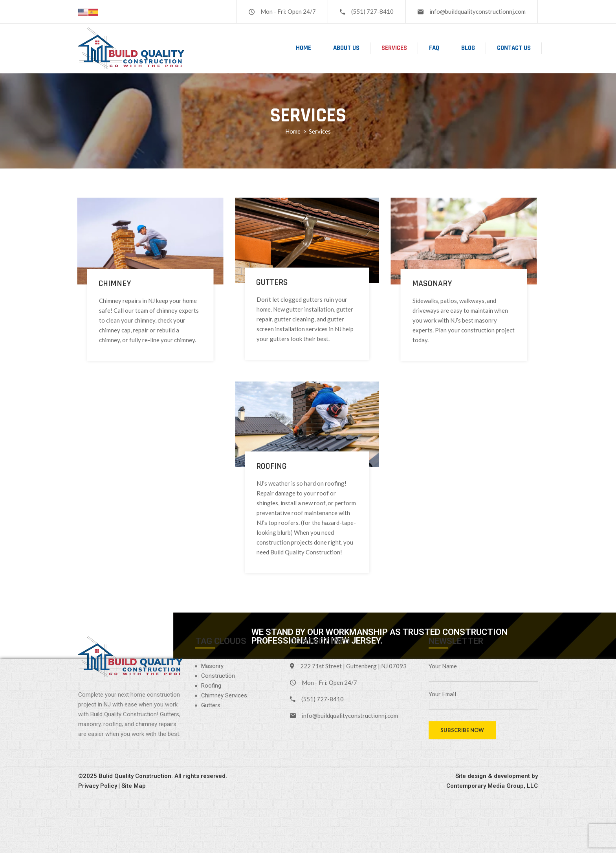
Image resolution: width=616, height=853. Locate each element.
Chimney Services (224, 637)
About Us (346, 48)
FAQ (434, 48)
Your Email (442, 635)
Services (394, 48)
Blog (468, 48)
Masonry (212, 607)
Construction (218, 617)
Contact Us (514, 48)
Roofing (211, 627)
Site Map (134, 727)
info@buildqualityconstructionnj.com (478, 11)
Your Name (443, 607)
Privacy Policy (98, 727)
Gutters (211, 646)
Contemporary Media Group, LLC (492, 727)
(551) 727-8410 (372, 11)
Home (303, 48)
